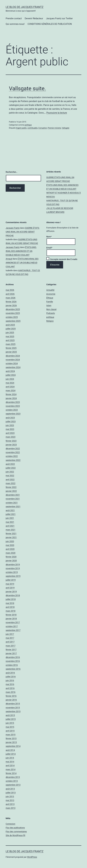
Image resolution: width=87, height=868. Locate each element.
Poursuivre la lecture (57, 113)
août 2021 (10, 510)
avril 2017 (10, 642)
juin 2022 (10, 472)
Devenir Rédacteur (34, 18)
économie (51, 294)
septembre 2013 (13, 785)
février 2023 (11, 441)
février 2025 (11, 348)
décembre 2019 (13, 565)
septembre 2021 (13, 507)
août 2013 (10, 789)
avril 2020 (10, 549)
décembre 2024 (13, 356)
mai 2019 (10, 584)
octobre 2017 (12, 626)
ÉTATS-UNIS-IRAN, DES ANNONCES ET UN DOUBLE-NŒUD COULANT (21, 251)
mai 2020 (10, 545)
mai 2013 (10, 800)
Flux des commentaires (16, 832)
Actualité (50, 290)
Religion (50, 321)
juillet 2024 (11, 375)
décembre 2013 (13, 777)
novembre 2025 (13, 313)
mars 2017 (11, 646)
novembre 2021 (13, 499)
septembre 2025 (13, 321)
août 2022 (10, 464)
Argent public (21, 128)
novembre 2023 (13, 406)
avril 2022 (10, 480)
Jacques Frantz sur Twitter (59, 18)
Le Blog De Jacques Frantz (25, 7)
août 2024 (10, 371)
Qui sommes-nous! (15, 24)
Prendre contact (14, 18)
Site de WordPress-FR (15, 835)
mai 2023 (10, 429)
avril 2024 (10, 387)
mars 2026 (11, 298)
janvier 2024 (11, 398)
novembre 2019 (13, 568)
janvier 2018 (11, 619)
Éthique (50, 298)
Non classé (51, 309)
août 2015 (10, 715)
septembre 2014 (13, 746)
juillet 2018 (11, 599)
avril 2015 (10, 731)
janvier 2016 (11, 700)
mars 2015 (11, 735)
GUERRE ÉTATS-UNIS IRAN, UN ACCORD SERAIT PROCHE (23, 232)
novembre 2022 (13, 452)
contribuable (33, 128)
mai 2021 (10, 522)
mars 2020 (11, 553)
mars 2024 (11, 391)
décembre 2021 (13, 495)
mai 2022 (10, 476)
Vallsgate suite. (27, 88)
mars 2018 (11, 611)
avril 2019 (10, 588)
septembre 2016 (13, 669)
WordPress (32, 857)
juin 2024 (10, 379)
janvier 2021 (11, 537)
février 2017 (11, 650)
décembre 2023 (13, 402)
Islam (49, 305)
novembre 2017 (13, 622)
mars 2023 (11, 437)
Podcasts (51, 313)
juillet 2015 (11, 719)
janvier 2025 (11, 352)
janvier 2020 (11, 561)
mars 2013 (11, 808)
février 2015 (11, 738)
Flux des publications (15, 828)
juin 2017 (10, 634)
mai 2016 (10, 684)
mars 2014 (11, 769)
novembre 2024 (13, 360)
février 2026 (11, 302)
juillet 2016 (11, 677)
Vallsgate (66, 128)
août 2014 (10, 750)
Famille (50, 302)
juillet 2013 (11, 793)
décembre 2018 (13, 595)
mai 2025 (10, 336)
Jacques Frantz (13, 228)
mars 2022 (11, 483)
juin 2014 (10, 758)
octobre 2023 (12, 410)
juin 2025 (10, 333)
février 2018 (11, 615)
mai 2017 (10, 638)
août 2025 (10, 325)
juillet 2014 (11, 754)
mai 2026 (10, 290)
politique (28, 125)
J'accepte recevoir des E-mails (62, 259)
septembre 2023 (13, 414)
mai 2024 (10, 383)
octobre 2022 (12, 456)
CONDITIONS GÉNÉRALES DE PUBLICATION (50, 24)
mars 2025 (11, 344)
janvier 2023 (11, 445)
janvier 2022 (11, 491)
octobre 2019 (12, 572)
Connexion (10, 824)
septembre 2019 (13, 576)
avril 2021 (10, 526)
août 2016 (10, 673)
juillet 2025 (11, 329)
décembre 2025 (13, 309)
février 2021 (11, 534)
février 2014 (11, 773)
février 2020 (11, 557)
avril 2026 (10, 294)
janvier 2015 (11, 742)
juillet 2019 (11, 580)
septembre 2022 (13, 460)
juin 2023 (10, 425)
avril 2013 (10, 804)
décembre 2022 (13, 449)
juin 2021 (10, 518)
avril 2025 (10, 340)
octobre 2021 (12, 503)
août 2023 (10, 418)
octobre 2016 (12, 665)
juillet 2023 (11, 422)
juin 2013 (10, 796)
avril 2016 (10, 688)
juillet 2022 (11, 468)
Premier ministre (54, 128)
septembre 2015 (13, 711)
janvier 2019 (11, 592)
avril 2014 (10, 765)
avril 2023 (10, 433)
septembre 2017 (13, 630)
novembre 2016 (13, 661)
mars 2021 (11, 530)
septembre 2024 (13, 367)
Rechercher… (11, 172)
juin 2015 (10, 723)
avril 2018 (10, 607)
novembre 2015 (13, 708)
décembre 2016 (13, 657)
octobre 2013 (12, 781)
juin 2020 (10, 541)
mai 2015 (10, 727)
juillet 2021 (11, 514)
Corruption (43, 128)
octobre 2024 (12, 363)
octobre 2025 (12, 317)
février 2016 (11, 696)
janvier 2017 (11, 653)
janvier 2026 (11, 305)
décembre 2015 (13, 704)
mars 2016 (11, 692)
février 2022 (11, 487)
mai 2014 (10, 762)
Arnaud (9, 259)
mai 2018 (10, 603)
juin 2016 (10, 680)
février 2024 (11, 394)
